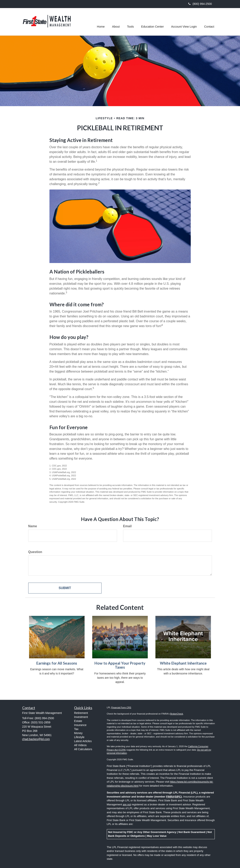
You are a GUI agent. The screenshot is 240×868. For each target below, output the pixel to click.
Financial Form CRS (121, 707)
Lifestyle (79, 737)
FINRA (170, 797)
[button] (117, 22)
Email (127, 526)
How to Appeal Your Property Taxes (120, 665)
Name (33, 526)
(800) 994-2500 (200, 4)
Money (78, 733)
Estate (78, 721)
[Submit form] (65, 588)
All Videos (80, 745)
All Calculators (83, 749)
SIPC (178, 797)
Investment (81, 717)
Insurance (80, 725)
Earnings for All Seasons (57, 663)
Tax (76, 729)
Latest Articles (83, 741)
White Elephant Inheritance (183, 663)
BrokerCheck (177, 714)
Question (35, 552)
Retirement (81, 713)
